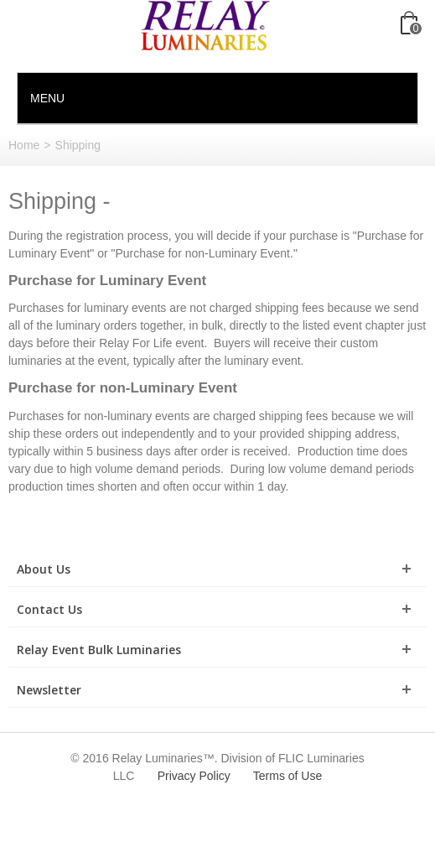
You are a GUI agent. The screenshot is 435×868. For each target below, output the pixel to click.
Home (24, 145)
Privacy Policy (194, 776)
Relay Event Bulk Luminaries (99, 650)
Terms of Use (287, 776)
